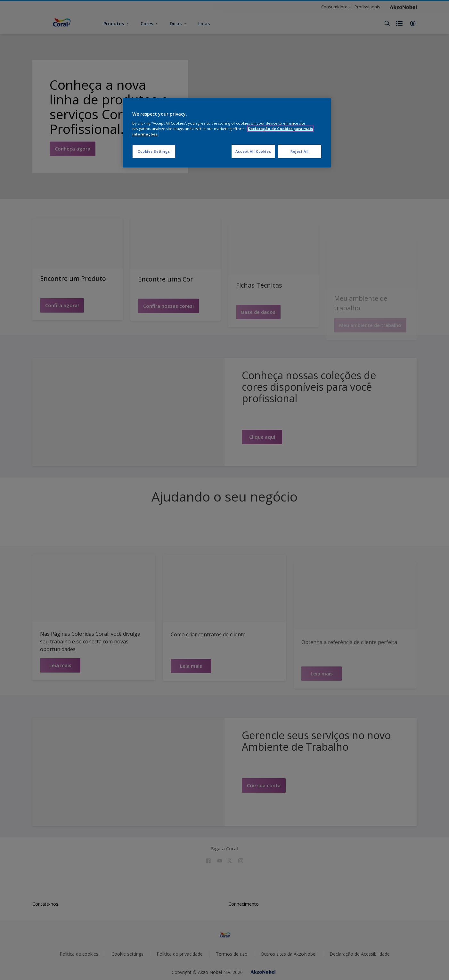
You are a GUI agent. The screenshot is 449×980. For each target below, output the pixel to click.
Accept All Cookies (253, 151)
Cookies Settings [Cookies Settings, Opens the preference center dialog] (154, 151)
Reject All (300, 151)
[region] (227, 133)
